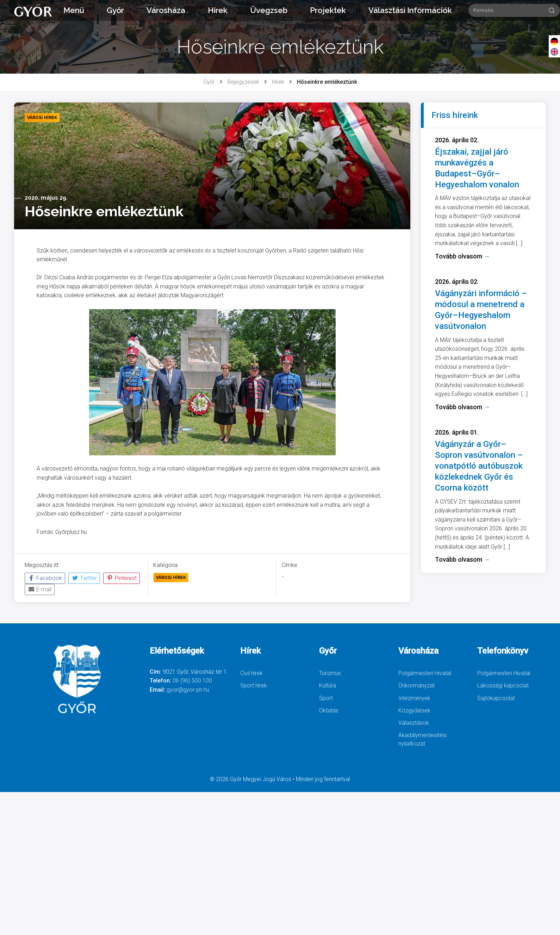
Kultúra (328, 685)
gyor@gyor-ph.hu (188, 690)
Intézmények (414, 698)
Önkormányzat (416, 685)
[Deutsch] (554, 41)
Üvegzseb (269, 10)
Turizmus (330, 673)
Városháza (166, 10)
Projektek (328, 10)
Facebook (45, 578)
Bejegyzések (243, 82)
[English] (554, 51)
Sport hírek (254, 685)
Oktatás (329, 710)
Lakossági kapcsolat (503, 685)
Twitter (84, 578)
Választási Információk (410, 10)
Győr (115, 10)
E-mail (40, 589)
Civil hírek (251, 673)
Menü (74, 10)
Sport (326, 698)
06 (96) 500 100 (192, 681)
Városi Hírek (171, 578)
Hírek (218, 10)
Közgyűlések (414, 710)
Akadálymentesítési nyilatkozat (422, 739)
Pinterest (122, 578)
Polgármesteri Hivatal (425, 673)
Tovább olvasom (462, 256)
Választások (414, 723)
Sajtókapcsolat (496, 698)
